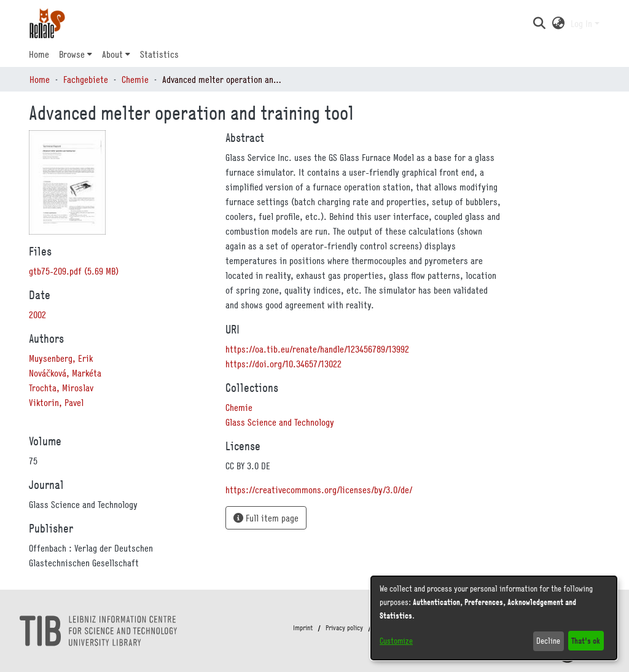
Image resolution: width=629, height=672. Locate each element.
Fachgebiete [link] (86, 79)
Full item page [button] (266, 518)
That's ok (586, 640)
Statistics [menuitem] (159, 54)
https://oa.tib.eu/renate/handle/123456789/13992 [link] (317, 349)
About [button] (112, 54)
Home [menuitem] (39, 54)
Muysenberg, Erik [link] (61, 358)
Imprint (303, 628)
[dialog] (494, 618)
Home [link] (40, 79)
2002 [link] (37, 315)
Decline (548, 641)
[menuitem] (76, 54)
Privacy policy (344, 628)
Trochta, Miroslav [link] (61, 388)
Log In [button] (583, 23)
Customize (396, 641)
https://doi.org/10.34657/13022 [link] (283, 364)
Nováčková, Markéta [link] (65, 373)
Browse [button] (72, 54)
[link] (74, 271)
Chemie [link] (135, 79)
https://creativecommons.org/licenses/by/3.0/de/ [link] (319, 490)
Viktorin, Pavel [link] (56, 402)
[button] (539, 23)
